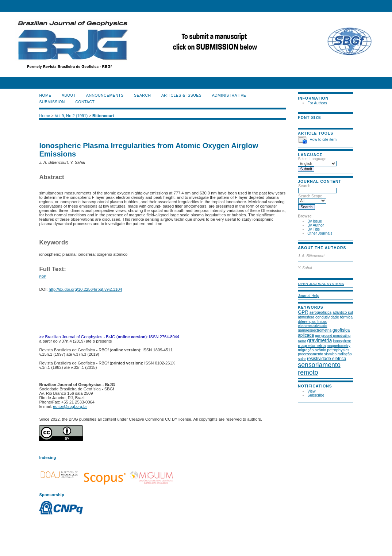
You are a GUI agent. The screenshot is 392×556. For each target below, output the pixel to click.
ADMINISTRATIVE (229, 95)
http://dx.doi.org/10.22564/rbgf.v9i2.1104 (86, 289)
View (311, 391)
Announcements (105, 95)
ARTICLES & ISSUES (181, 95)
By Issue (315, 221)
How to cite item (323, 139)
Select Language (312, 159)
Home (45, 95)
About (69, 95)
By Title (314, 229)
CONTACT (85, 102)
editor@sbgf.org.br (70, 406)
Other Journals (320, 233)
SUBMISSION (52, 102)
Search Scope (312, 198)
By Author (316, 225)
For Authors (317, 103)
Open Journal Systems (321, 284)
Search (317, 188)
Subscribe (316, 395)
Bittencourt (103, 116)
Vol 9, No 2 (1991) (71, 116)
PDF (43, 276)
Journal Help (308, 296)
